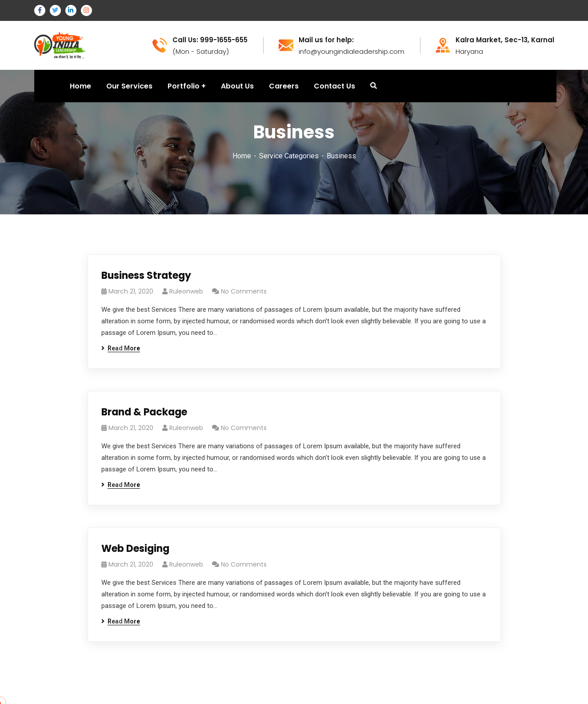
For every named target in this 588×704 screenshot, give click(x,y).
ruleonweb (186, 291)
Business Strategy (146, 276)
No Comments (244, 291)
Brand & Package (144, 412)
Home (242, 156)
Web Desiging (135, 549)
